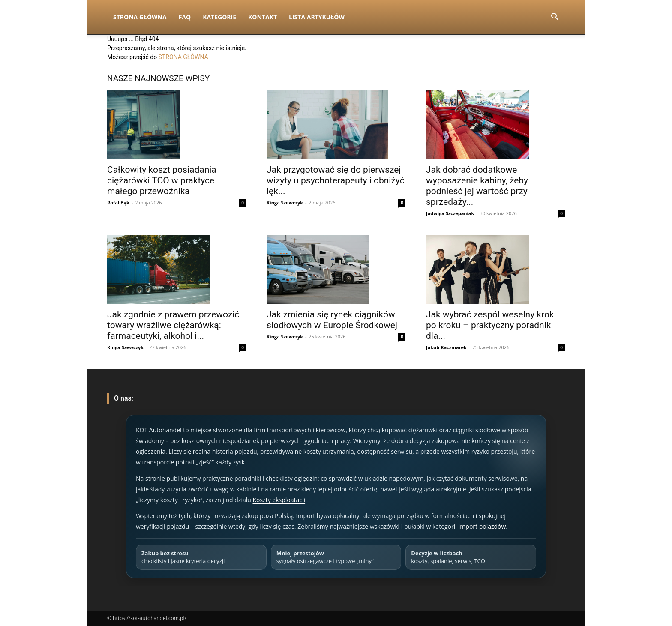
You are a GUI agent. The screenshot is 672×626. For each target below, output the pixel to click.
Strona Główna (140, 17)
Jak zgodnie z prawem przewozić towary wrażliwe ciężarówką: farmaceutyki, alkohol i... (173, 325)
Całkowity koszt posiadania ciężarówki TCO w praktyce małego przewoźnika (162, 180)
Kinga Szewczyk (285, 202)
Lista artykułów (317, 17)
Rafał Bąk (118, 202)
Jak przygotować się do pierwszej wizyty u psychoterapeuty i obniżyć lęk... (336, 180)
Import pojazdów (482, 526)
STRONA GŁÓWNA (183, 57)
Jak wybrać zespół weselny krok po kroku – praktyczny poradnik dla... (490, 325)
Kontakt (262, 17)
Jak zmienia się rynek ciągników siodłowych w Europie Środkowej (332, 320)
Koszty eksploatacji (279, 500)
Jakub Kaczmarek (446, 347)
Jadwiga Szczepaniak (450, 213)
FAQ (185, 17)
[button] (555, 18)
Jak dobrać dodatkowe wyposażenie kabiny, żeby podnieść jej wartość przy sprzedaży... (477, 186)
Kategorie (219, 17)
